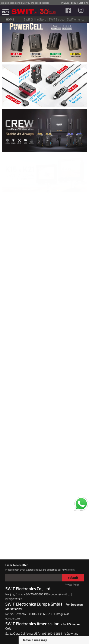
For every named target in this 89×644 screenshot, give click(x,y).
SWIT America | (77, 19)
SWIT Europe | (58, 19)
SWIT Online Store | (36, 19)
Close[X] (83, 3)
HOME (10, 19)
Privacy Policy (69, 3)
